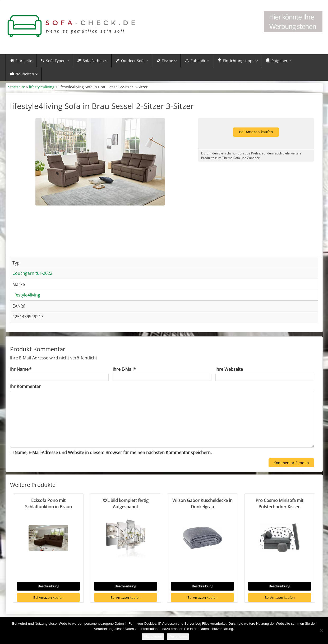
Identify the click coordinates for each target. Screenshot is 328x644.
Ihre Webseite (229, 369)
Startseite (17, 87)
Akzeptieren (153, 636)
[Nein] (321, 631)
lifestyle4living (42, 87)
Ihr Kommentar (25, 386)
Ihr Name (20, 369)
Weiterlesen (178, 636)
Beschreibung (48, 586)
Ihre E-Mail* (124, 369)
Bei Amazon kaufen (48, 597)
